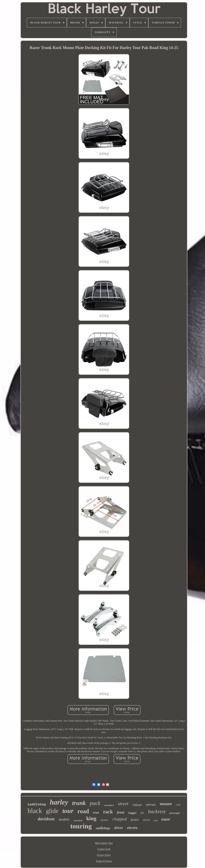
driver (119, 828)
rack (108, 812)
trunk (79, 803)
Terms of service (104, 861)
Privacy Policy (104, 855)
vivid (178, 805)
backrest (157, 811)
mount (166, 804)
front (121, 812)
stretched (78, 820)
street (123, 804)
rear (96, 812)
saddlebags (103, 828)
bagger (132, 813)
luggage (137, 805)
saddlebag (37, 804)
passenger (175, 813)
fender (135, 820)
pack (95, 803)
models (64, 819)
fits (142, 813)
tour (68, 811)
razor (166, 819)
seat (156, 820)
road (83, 811)
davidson (46, 819)
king (91, 818)
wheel (146, 820)
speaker (105, 820)
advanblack (109, 805)
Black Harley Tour (104, 843)
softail (151, 805)
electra (132, 828)
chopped (120, 819)
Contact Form (104, 849)
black (35, 811)
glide (52, 811)
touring (81, 826)
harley (59, 802)
